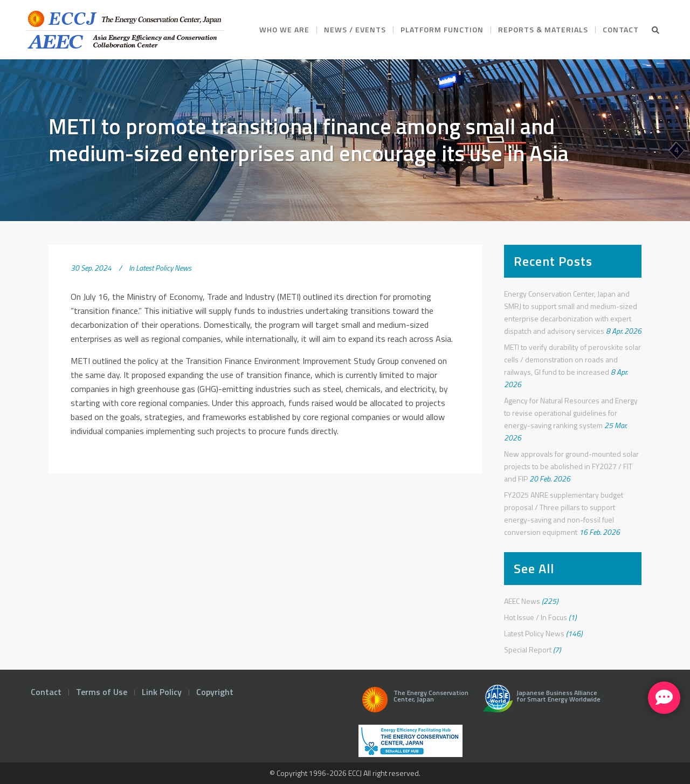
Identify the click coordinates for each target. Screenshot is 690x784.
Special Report (528, 649)
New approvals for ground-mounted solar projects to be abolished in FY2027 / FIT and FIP (571, 466)
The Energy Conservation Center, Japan (413, 703)
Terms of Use (102, 692)
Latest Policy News (164, 268)
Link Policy (162, 692)
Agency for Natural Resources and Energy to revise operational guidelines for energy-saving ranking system (571, 413)
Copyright (215, 692)
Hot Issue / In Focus (536, 617)
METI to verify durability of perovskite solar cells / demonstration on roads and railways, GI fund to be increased (572, 359)
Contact (46, 692)
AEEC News (522, 601)
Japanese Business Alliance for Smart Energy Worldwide (539, 703)
